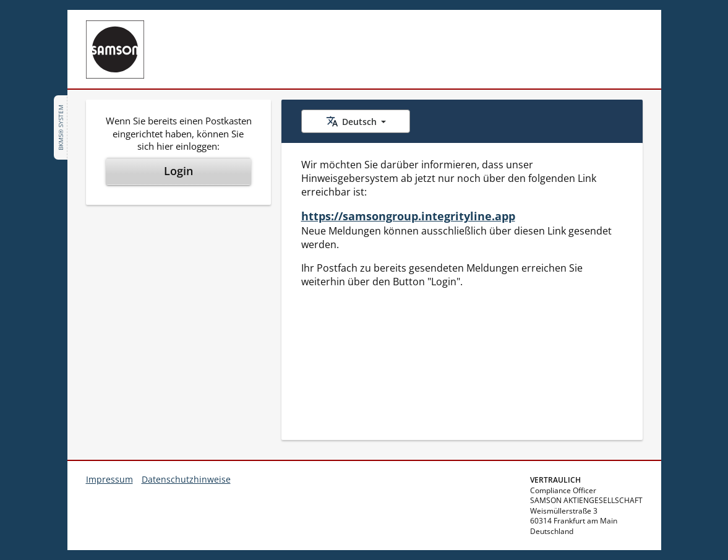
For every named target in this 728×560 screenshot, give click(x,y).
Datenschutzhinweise (186, 479)
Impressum (109, 479)
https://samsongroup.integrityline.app (408, 216)
